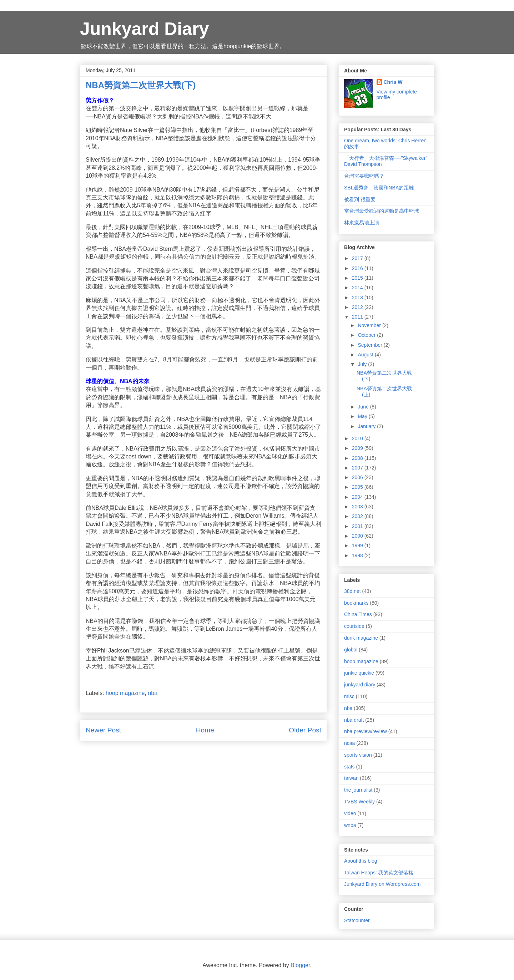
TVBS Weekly (359, 802)
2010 (358, 438)
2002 (358, 516)
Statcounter (357, 920)
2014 (358, 288)
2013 (358, 298)
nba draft (354, 720)
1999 (358, 545)
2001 (358, 526)
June (364, 407)
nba (153, 693)
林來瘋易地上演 (362, 223)
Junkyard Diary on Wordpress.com (382, 884)
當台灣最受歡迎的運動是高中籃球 (382, 211)
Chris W (393, 82)
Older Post (305, 730)
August (366, 355)
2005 (358, 487)
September (371, 345)
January (367, 426)
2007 (358, 468)
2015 (358, 278)
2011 (358, 317)
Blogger (300, 965)
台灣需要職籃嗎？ (364, 176)
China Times (358, 614)
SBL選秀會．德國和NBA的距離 (379, 188)
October (367, 335)
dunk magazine (361, 638)
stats (349, 767)
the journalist (358, 790)
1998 (358, 555)
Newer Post (103, 730)
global (351, 650)
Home (205, 730)
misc (349, 696)
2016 (358, 268)
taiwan (351, 778)
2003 (358, 507)
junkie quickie (359, 673)
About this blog (361, 861)
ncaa (349, 743)
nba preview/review (366, 731)
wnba (350, 825)
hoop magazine (125, 693)
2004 (358, 497)
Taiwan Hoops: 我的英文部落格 (379, 873)
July (363, 364)
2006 (358, 477)
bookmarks (356, 603)
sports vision (358, 755)
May (363, 416)
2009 (358, 448)
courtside (354, 626)
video (350, 813)
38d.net (352, 591)
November (370, 325)
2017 (358, 258)
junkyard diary (360, 685)
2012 (358, 307)
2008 (358, 458)
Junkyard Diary (144, 29)
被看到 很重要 (360, 199)
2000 (358, 536)
